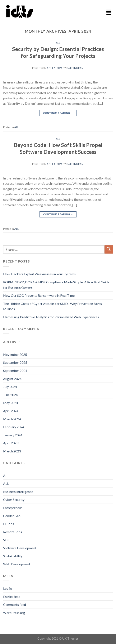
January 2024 (13, 435)
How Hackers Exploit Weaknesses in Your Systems (39, 274)
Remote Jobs (13, 532)
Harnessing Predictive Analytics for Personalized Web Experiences (51, 317)
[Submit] (109, 249)
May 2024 (11, 403)
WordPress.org (14, 613)
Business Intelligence (18, 492)
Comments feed (15, 604)
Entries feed (12, 597)
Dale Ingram (75, 68)
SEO (6, 540)
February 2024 (14, 427)
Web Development (17, 564)
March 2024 (12, 419)
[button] (109, 12)
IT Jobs (9, 524)
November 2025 (15, 354)
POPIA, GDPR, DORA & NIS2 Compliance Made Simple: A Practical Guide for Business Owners (56, 285)
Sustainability (13, 556)
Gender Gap (12, 516)
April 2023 (11, 443)
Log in (7, 588)
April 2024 (11, 411)
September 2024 (15, 371)
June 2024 (10, 395)
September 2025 (15, 362)
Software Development (20, 548)
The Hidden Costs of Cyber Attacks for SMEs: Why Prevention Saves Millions (52, 306)
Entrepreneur (13, 508)
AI (5, 475)
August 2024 (12, 379)
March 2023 (12, 451)
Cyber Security (14, 499)
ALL (58, 43)
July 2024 (10, 387)
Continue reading (58, 113)
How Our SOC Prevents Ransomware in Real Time (39, 295)
